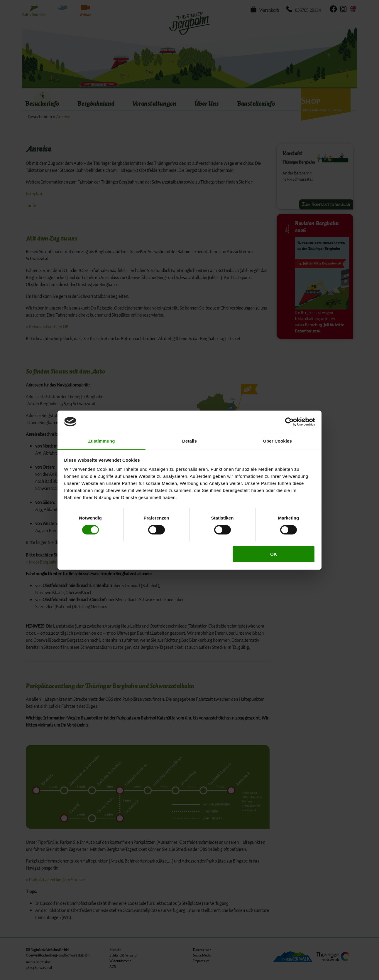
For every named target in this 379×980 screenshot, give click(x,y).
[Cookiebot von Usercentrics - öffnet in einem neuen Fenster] (289, 421)
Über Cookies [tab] (278, 441)
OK (274, 554)
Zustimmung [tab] (102, 441)
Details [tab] (189, 441)
